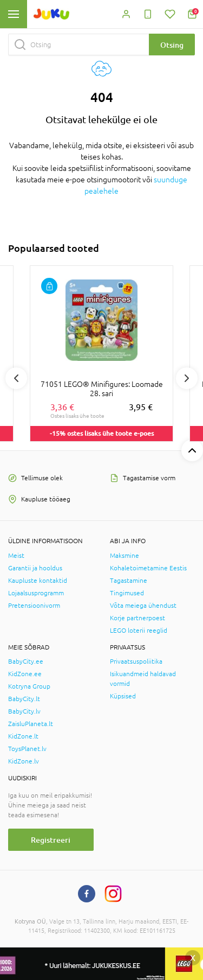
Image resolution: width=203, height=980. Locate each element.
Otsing (172, 45)
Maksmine (125, 556)
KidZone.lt (23, 736)
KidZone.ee (25, 674)
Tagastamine (129, 581)
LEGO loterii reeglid (139, 631)
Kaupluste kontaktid (38, 581)
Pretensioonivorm (34, 606)
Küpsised (123, 696)
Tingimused (127, 593)
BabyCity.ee (26, 661)
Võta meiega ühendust (143, 606)
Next (187, 378)
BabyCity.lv (24, 711)
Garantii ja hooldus (35, 568)
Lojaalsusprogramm (36, 593)
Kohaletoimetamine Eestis (148, 568)
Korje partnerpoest (137, 618)
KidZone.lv (24, 761)
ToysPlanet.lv (27, 749)
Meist (16, 556)
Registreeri (51, 840)
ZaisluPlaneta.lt (31, 724)
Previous (16, 378)
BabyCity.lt (24, 699)
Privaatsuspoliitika (136, 661)
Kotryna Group (29, 686)
